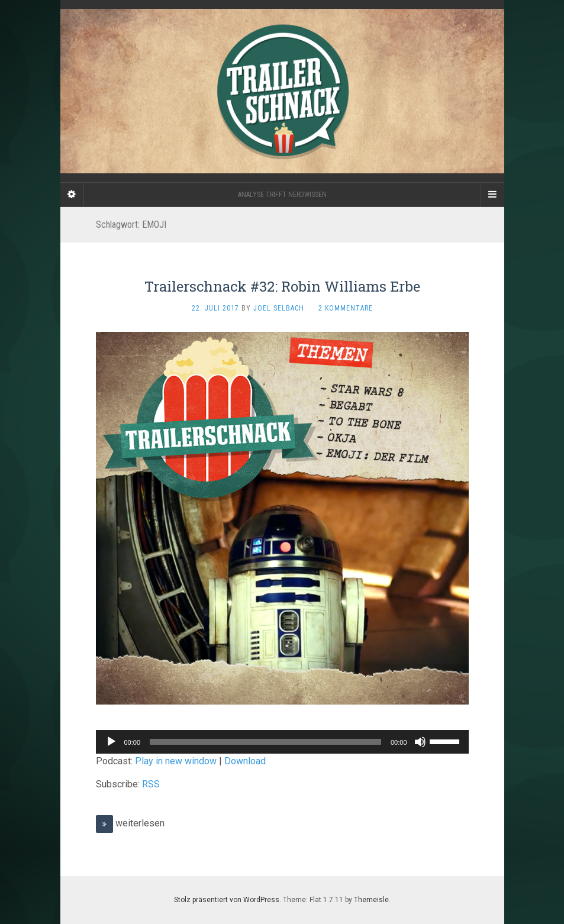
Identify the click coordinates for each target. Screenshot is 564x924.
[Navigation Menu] (492, 195)
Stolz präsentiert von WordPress (227, 900)
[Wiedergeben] (111, 742)
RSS (151, 784)
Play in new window (176, 761)
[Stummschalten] (420, 742)
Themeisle (371, 900)
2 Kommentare (346, 308)
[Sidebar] (72, 195)
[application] (282, 742)
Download (245, 761)
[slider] (265, 742)
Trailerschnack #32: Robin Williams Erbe (282, 286)
